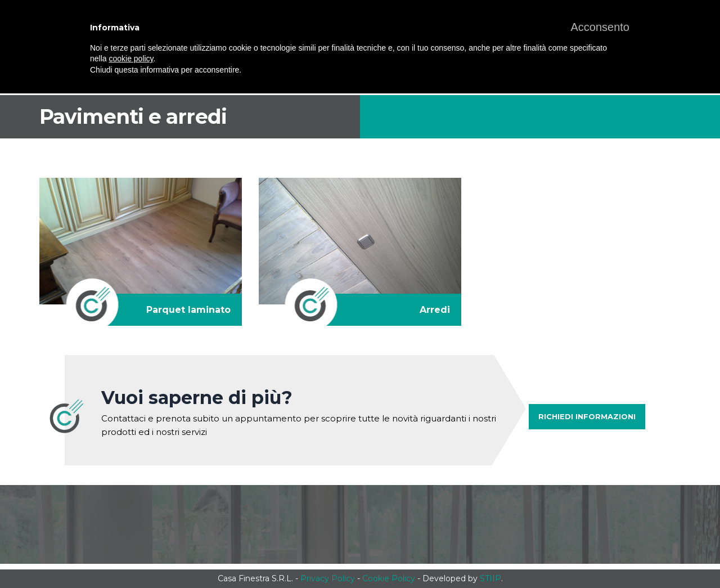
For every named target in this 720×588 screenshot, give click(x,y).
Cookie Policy (389, 578)
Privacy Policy (328, 578)
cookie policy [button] (131, 59)
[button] (600, 27)
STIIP (490, 578)
